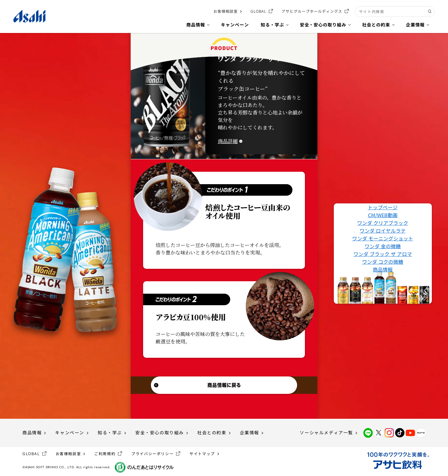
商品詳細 (228, 141)
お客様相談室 (226, 11)
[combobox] (395, 12)
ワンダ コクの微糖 (383, 262)
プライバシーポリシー (152, 454)
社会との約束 (212, 433)
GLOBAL (259, 11)
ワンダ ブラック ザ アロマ (383, 254)
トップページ (383, 207)
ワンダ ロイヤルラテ (383, 231)
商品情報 (383, 269)
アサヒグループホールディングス (312, 11)
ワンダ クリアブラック (383, 223)
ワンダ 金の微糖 (383, 246)
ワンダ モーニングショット (383, 238)
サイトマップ (202, 454)
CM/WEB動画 (383, 215)
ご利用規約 (105, 454)
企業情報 (250, 433)
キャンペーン (70, 433)
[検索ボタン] (430, 12)
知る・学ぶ (110, 433)
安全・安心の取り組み (160, 433)
